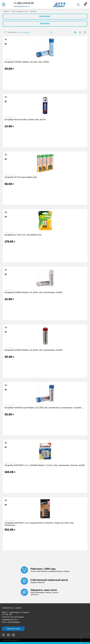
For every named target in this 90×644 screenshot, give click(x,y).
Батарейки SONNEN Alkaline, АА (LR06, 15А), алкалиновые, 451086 (33, 350)
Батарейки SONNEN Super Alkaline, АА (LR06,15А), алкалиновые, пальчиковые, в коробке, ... (44, 408)
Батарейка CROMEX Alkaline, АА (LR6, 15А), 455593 (27, 62)
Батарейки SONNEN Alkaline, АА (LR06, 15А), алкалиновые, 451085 (33, 292)
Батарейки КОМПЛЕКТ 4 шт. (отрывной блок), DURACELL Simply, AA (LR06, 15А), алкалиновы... (39, 524)
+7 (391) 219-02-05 (24, 3)
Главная (6, 11)
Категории (45, 16)
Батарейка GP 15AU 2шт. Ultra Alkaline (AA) (23, 235)
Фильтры (45, 24)
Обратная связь (13, 629)
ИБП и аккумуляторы (19, 11)
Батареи (33, 11)
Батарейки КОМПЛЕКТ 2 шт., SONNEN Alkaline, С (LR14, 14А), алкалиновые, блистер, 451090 (45, 465)
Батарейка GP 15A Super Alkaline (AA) (21, 177)
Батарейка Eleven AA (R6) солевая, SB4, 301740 (25, 120)
